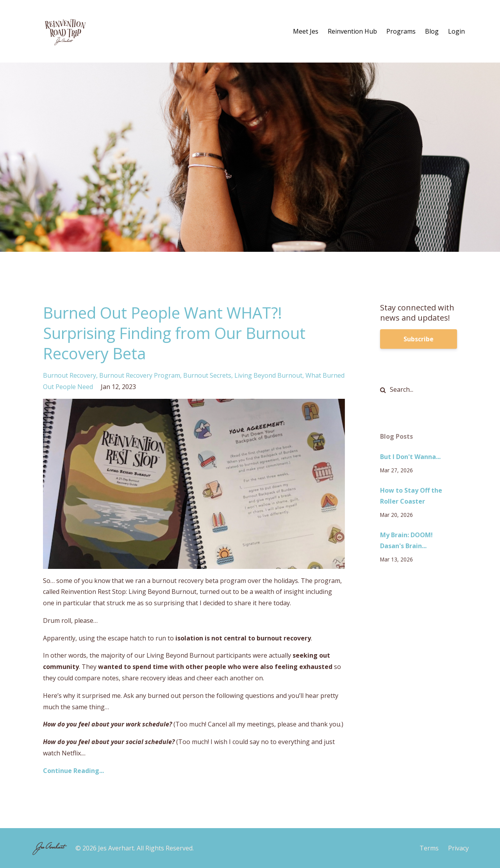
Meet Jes (306, 31)
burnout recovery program (140, 375)
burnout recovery (70, 375)
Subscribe (419, 339)
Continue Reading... (73, 771)
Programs (401, 31)
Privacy (458, 848)
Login (456, 31)
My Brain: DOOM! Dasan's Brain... (406, 541)
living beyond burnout (268, 375)
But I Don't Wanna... (410, 457)
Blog (432, 31)
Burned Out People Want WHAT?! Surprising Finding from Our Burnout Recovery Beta (174, 333)
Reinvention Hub (352, 31)
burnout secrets (207, 375)
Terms (429, 848)
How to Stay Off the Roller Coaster (411, 496)
